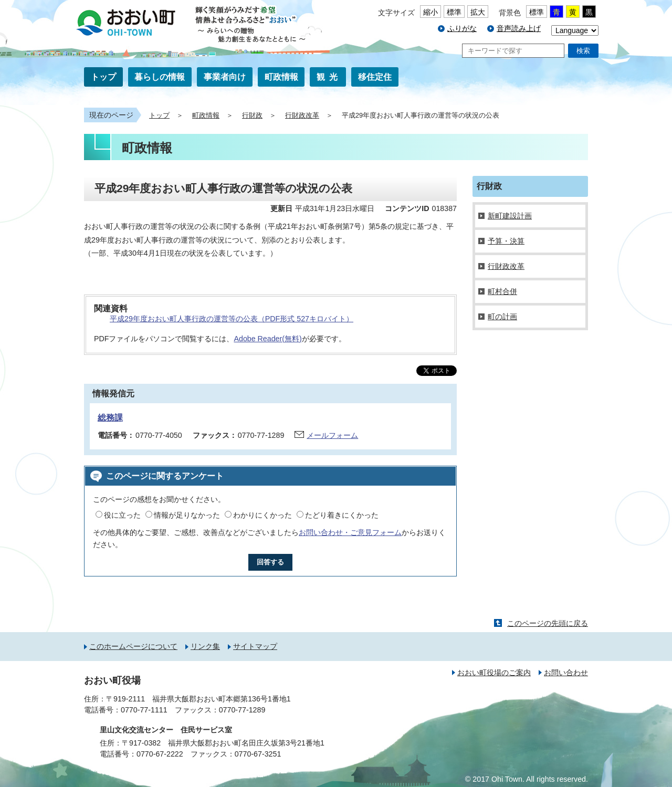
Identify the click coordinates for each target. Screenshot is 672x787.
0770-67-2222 (160, 754)
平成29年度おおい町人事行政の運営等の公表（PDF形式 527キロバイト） (232, 319)
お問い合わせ (566, 673)
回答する (270, 562)
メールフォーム (332, 435)
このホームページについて (133, 646)
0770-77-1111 (144, 710)
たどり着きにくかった (342, 515)
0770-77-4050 (159, 435)
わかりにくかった (262, 515)
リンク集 (205, 646)
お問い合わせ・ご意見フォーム (350, 532)
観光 (329, 77)
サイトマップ (255, 646)
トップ (103, 77)
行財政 (252, 116)
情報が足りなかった (187, 515)
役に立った (122, 515)
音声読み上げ (519, 28)
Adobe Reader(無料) (267, 339)
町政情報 (281, 77)
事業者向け (225, 77)
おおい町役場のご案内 (494, 673)
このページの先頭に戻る (548, 623)
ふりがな (462, 28)
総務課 (110, 418)
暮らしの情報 (160, 77)
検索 (583, 51)
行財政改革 (302, 116)
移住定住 (375, 77)
